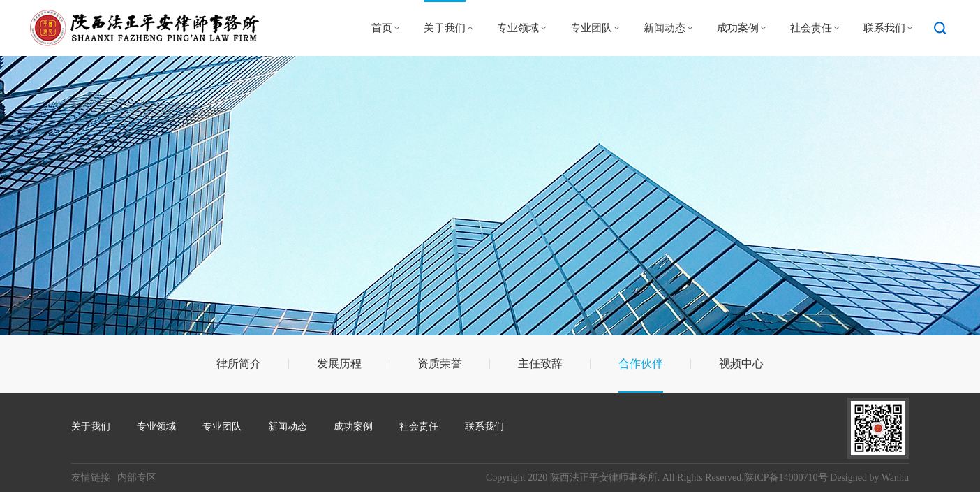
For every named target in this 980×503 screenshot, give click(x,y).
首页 (382, 28)
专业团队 (591, 28)
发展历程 (339, 364)
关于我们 (445, 28)
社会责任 (811, 28)
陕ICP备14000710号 (786, 478)
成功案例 (738, 28)
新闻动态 (665, 28)
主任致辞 (540, 364)
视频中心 (741, 364)
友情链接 (91, 478)
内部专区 (137, 478)
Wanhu (895, 478)
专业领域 (518, 28)
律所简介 (239, 364)
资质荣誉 (440, 364)
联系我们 (884, 28)
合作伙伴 (641, 364)
